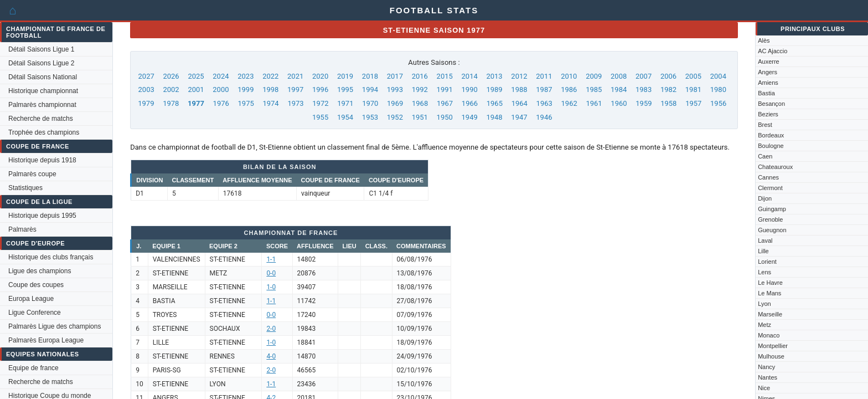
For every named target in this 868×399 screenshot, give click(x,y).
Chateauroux (775, 167)
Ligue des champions (40, 271)
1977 (196, 103)
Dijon (765, 198)
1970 (370, 103)
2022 (270, 76)
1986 (569, 89)
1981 (693, 89)
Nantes (768, 377)
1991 (445, 89)
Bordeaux (771, 135)
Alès (764, 40)
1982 (668, 89)
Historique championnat (43, 91)
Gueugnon (772, 230)
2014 (470, 76)
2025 (196, 76)
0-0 (271, 273)
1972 (320, 103)
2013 (494, 76)
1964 (520, 103)
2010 (569, 76)
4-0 (271, 356)
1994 (370, 89)
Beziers (768, 114)
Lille (763, 251)
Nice (764, 388)
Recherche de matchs (41, 119)
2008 (619, 76)
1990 (470, 89)
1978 (171, 103)
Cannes (768, 177)
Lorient (767, 262)
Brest (765, 125)
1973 (295, 103)
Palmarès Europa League (46, 340)
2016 (420, 76)
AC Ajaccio (773, 51)
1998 (270, 89)
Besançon (771, 104)
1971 (345, 103)
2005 (693, 76)
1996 (320, 89)
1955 (320, 117)
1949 (470, 117)
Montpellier (773, 346)
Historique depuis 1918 (42, 160)
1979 (146, 103)
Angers (768, 72)
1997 (295, 89)
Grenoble (770, 219)
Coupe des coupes (36, 285)
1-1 (271, 259)
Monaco (769, 335)
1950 (445, 117)
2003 (146, 89)
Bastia (766, 93)
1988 (519, 89)
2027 (146, 76)
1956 (718, 103)
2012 (519, 76)
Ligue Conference (35, 313)
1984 (619, 89)
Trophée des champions (44, 132)
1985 (594, 89)
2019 (345, 76)
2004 (718, 76)
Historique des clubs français (51, 257)
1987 (544, 89)
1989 (494, 89)
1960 (619, 103)
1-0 (271, 287)
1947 (519, 117)
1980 (718, 89)
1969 (395, 103)
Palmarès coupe (32, 174)
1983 (644, 89)
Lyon (764, 304)
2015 (445, 76)
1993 (395, 89)
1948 (494, 117)
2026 (171, 76)
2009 (594, 76)
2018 (370, 76)
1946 (544, 117)
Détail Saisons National (43, 77)
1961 (594, 103)
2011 (544, 76)
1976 (221, 103)
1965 (495, 103)
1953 (370, 117)
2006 (668, 76)
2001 (196, 89)
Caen (765, 156)
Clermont (770, 188)
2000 (221, 89)
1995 (345, 89)
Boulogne (771, 146)
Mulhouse (771, 356)
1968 (420, 103)
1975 (246, 103)
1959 (644, 103)
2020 (320, 76)
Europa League (31, 299)
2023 (246, 76)
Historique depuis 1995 (42, 216)
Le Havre (770, 283)
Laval (765, 241)
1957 (693, 103)
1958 (668, 103)
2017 (395, 76)
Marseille (770, 314)
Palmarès (22, 229)
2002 (171, 89)
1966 (470, 103)
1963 (544, 103)
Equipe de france (33, 368)
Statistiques (25, 188)
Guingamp (772, 209)
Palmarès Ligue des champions (55, 326)
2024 (221, 76)
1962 (569, 103)
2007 (644, 76)
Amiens (768, 83)
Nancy (766, 367)
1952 (395, 117)
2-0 (271, 329)
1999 (246, 89)
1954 (345, 117)
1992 (420, 89)
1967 (445, 103)
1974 (270, 103)
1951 (420, 117)
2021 (295, 76)
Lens (764, 272)
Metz (764, 325)
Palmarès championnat (42, 105)
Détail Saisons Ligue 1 (41, 49)
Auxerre (769, 62)
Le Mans (769, 293)
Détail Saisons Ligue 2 (41, 63)
